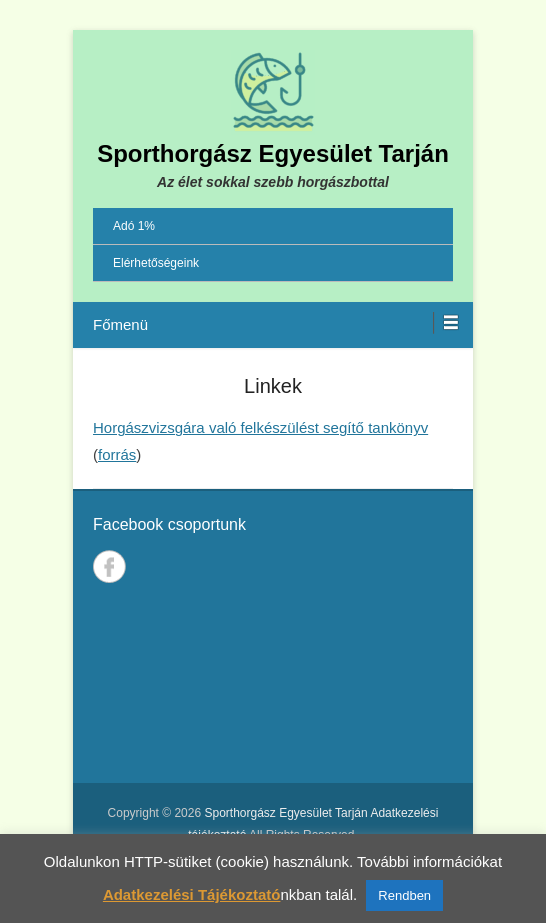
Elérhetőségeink (156, 263)
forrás (117, 454)
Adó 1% (134, 226)
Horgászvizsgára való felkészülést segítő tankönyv (260, 427)
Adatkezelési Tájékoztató (192, 894)
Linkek (273, 386)
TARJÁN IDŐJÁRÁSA (273, 688)
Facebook (109, 566)
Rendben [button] (404, 895)
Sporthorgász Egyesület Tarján (273, 153)
